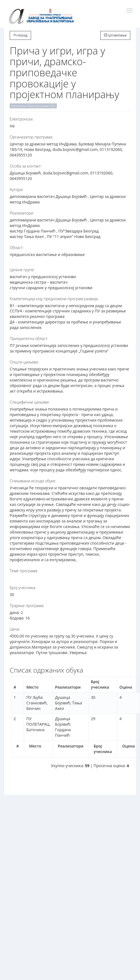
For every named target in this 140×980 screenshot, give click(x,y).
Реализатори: (22, 213)
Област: (17, 248)
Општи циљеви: (24, 362)
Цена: (15, 629)
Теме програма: (24, 571)
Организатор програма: (31, 137)
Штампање (115, 35)
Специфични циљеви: (30, 402)
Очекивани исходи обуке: (33, 481)
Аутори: (16, 190)
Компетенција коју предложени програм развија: (54, 299)
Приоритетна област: (29, 339)
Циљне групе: (22, 270)
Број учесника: (23, 588)
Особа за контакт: (26, 166)
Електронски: (22, 119)
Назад (20, 35)
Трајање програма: (27, 606)
